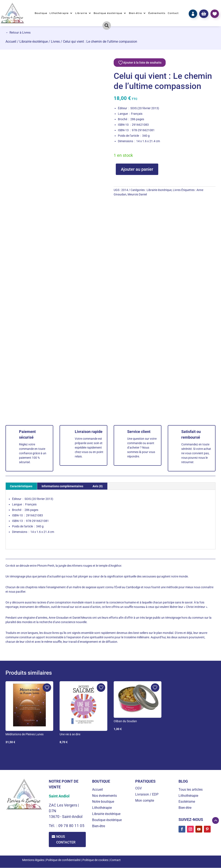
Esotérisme (187, 802)
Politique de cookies (95, 860)
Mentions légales (33, 860)
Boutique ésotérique (108, 13)
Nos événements (104, 796)
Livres (55, 42)
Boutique (41, 13)
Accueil (11, 42)
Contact (173, 13)
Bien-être (135, 13)
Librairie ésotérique (34, 42)
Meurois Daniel (137, 194)
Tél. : (54, 826)
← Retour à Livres (18, 33)
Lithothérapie (59, 13)
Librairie (81, 13)
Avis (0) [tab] (98, 486)
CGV (138, 788)
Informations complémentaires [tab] (62, 486)
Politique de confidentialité (63, 860)
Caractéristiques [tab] (21, 486)
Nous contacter (66, 839)
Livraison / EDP (147, 794)
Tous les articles (191, 790)
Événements (157, 13)
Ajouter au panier (137, 169)
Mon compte (145, 800)
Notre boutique (103, 802)
